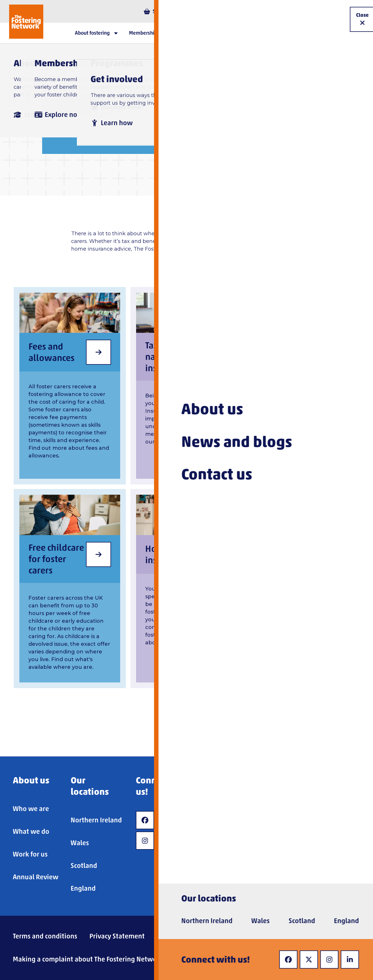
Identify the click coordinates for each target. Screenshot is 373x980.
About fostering (105, 101)
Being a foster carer (173, 101)
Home (58, 101)
